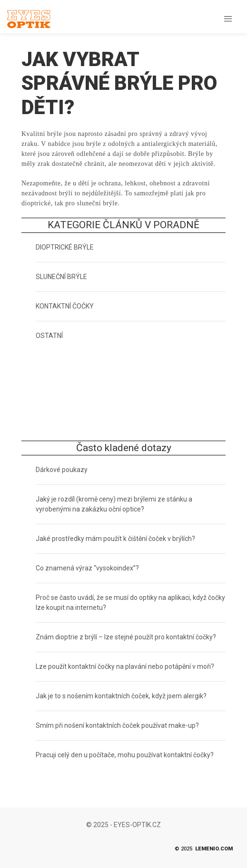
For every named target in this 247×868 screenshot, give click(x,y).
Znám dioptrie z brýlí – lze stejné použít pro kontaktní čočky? (126, 637)
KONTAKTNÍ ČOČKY (65, 306)
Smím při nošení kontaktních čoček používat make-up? (117, 725)
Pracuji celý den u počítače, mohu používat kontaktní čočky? (125, 755)
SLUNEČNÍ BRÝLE (61, 277)
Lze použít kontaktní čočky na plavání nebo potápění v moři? (125, 666)
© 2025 (204, 849)
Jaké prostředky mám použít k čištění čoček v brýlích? (115, 539)
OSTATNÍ (49, 336)
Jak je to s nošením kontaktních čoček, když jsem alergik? (121, 696)
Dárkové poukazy (62, 470)
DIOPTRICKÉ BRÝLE (65, 247)
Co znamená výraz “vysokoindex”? (87, 568)
